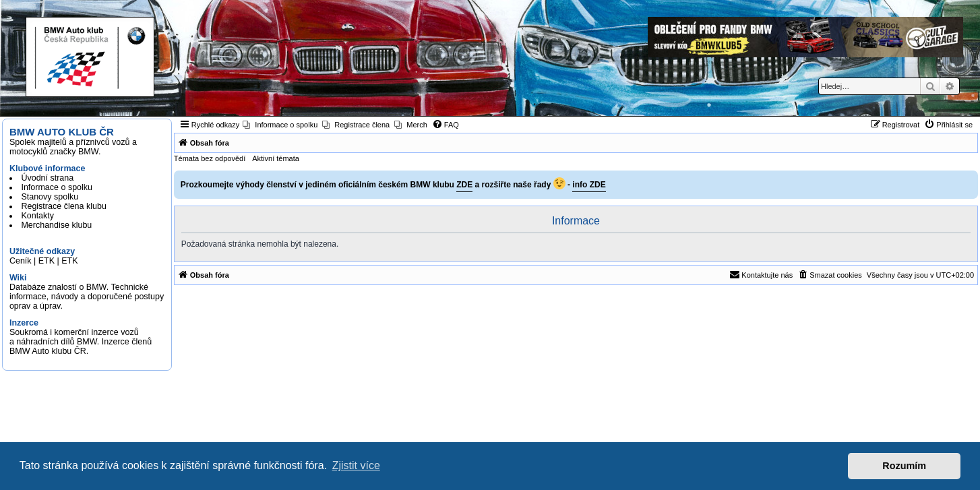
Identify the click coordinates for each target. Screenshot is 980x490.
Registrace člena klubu (63, 206)
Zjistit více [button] (356, 465)
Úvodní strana (47, 178)
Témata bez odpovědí (210, 158)
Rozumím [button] (904, 466)
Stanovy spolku (50, 197)
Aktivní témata (276, 158)
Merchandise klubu (56, 225)
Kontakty (37, 216)
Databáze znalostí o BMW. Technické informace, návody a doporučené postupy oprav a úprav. (87, 297)
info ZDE (589, 185)
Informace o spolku (57, 187)
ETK (47, 261)
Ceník (21, 261)
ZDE (464, 185)
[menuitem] (280, 125)
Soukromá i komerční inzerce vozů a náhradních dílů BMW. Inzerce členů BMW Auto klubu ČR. (81, 342)
